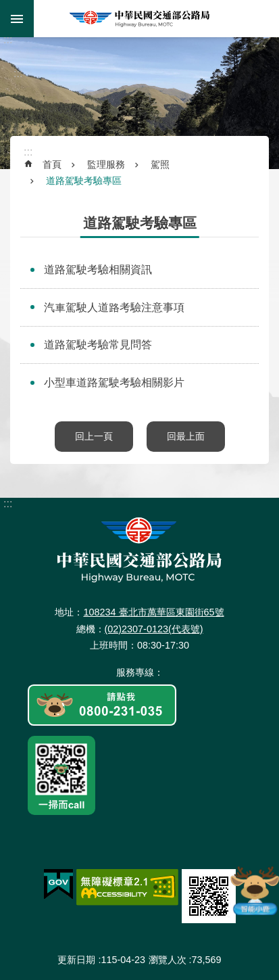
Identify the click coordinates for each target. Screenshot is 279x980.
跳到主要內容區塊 (7, 7)
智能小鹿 (254, 890)
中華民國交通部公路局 (139, 19)
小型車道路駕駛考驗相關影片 (114, 382)
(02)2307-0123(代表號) (154, 629)
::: (8, 40)
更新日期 (76, 960)
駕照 (160, 164)
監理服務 (106, 164)
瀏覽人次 (168, 960)
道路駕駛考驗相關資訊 (98, 270)
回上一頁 (94, 436)
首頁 (52, 164)
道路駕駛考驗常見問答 (98, 345)
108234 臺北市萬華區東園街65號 (153, 612)
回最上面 (186, 436)
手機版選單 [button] (17, 19)
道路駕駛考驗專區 (84, 181)
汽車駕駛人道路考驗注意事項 (114, 307)
